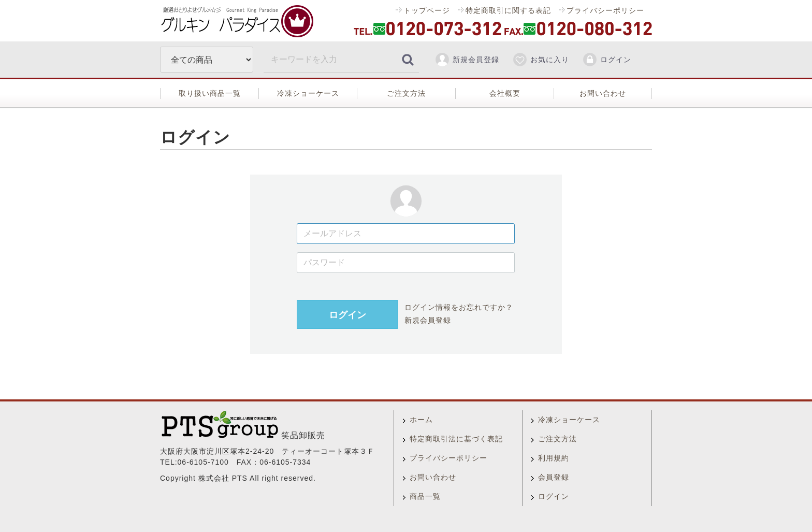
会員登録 (554, 477)
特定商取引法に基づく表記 (456, 439)
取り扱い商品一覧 (210, 93)
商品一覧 (425, 496)
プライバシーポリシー (605, 10)
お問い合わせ (603, 93)
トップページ (427, 10)
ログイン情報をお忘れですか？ (459, 307)
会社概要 (505, 93)
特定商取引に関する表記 (508, 10)
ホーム (421, 420)
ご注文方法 (406, 93)
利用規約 (554, 458)
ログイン (607, 60)
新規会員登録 (467, 60)
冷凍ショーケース (308, 93)
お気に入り (541, 60)
